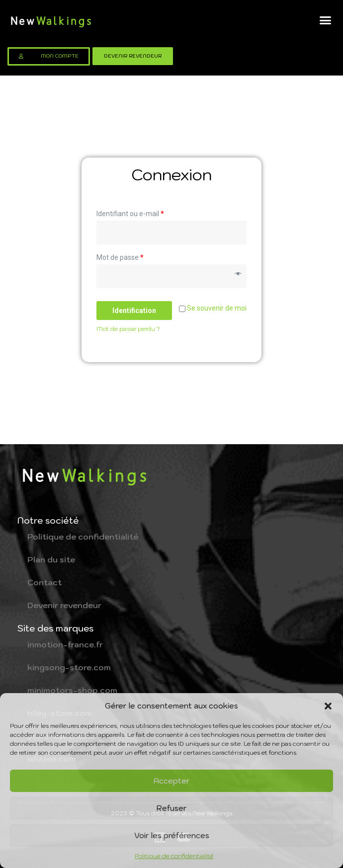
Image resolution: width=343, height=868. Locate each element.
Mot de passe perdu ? (128, 329)
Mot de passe (120, 257)
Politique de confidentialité (174, 856)
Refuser (171, 808)
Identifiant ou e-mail (130, 214)
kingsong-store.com (69, 667)
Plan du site (51, 559)
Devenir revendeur (64, 605)
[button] (328, 706)
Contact (44, 582)
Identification (134, 311)
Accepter (171, 781)
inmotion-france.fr (65, 644)
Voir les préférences (172, 835)
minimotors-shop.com (72, 690)
